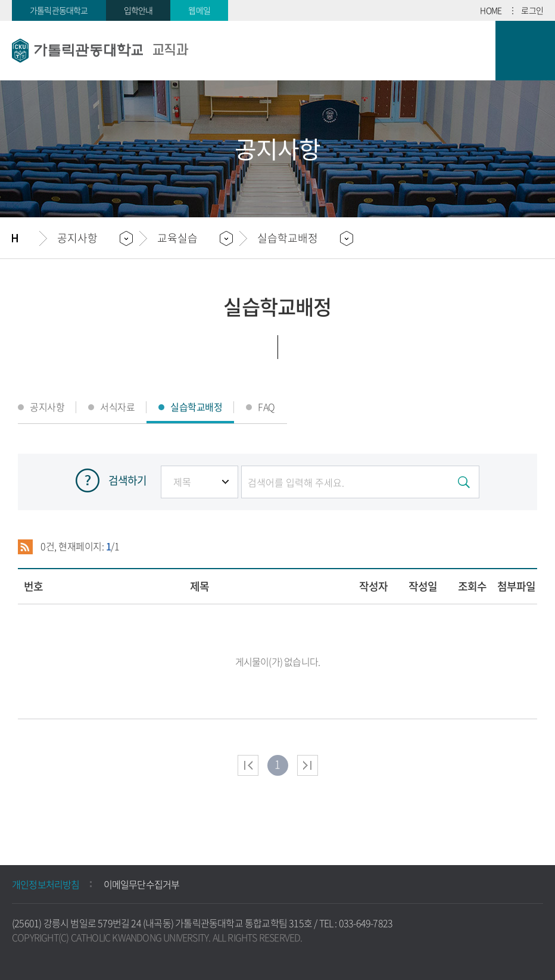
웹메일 (199, 10)
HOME (491, 10)
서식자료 (117, 407)
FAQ (266, 407)
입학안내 (138, 10)
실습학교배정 (288, 238)
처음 (248, 765)
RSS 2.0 (25, 547)
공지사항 (47, 407)
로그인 (532, 10)
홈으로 (26, 238)
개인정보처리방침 (46, 884)
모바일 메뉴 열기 (525, 51)
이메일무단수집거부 (142, 884)
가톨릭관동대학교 (59, 10)
